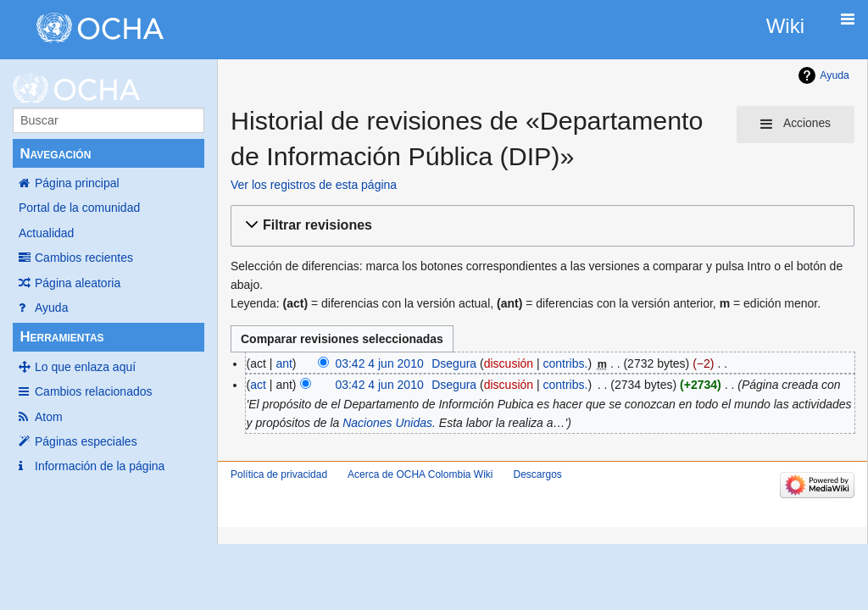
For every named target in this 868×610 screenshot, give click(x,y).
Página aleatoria (78, 283)
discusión (509, 363)
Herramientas (61, 337)
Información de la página (100, 466)
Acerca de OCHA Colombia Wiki (420, 474)
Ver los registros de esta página (314, 185)
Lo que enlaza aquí (85, 367)
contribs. (566, 363)
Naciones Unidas (387, 423)
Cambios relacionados (94, 391)
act (258, 385)
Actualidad (46, 233)
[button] (540, 226)
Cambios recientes (84, 258)
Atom (49, 417)
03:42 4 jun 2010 (379, 363)
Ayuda (51, 308)
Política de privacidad (279, 474)
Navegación (55, 154)
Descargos (537, 474)
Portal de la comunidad (79, 208)
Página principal (77, 183)
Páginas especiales (86, 441)
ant (284, 363)
